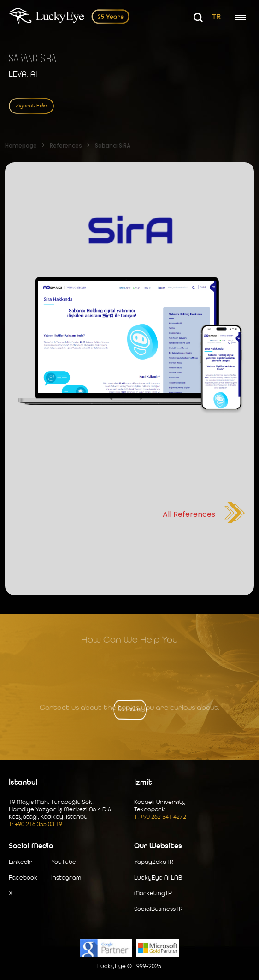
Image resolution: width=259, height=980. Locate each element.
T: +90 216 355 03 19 (35, 824)
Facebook (23, 878)
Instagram (66, 878)
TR (216, 17)
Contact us (129, 709)
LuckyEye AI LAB (158, 878)
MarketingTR (153, 894)
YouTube (64, 862)
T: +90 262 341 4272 (160, 817)
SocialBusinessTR (158, 909)
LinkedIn (21, 862)
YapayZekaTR (154, 862)
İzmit (143, 783)
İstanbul (23, 783)
